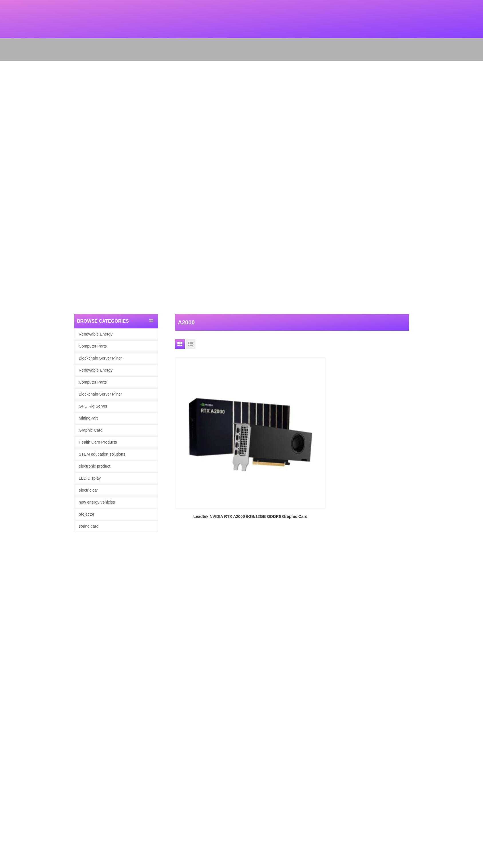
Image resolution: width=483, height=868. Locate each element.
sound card (89, 526)
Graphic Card (91, 430)
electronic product (95, 466)
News (5, 731)
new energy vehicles (97, 502)
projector (86, 514)
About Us (8, 716)
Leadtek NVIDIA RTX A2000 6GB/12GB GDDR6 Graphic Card (212, 444)
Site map (7, 739)
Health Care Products (98, 442)
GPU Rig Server (93, 406)
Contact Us (9, 746)
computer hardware (16, 761)
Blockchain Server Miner (100, 358)
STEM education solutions (102, 454)
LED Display (90, 478)
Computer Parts (93, 346)
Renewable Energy (96, 334)
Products (7, 724)
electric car (88, 490)
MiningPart (88, 418)
